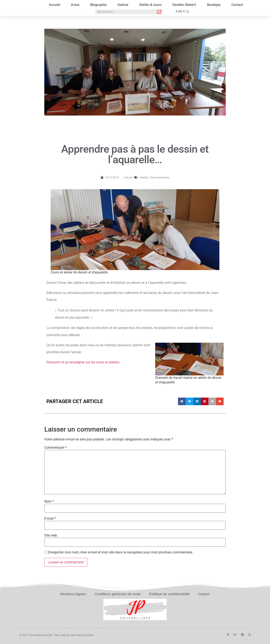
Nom (49, 501)
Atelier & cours (150, 5)
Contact (237, 5)
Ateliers (144, 177)
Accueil (55, 5)
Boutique (214, 5)
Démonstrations (160, 177)
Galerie (123, 5)
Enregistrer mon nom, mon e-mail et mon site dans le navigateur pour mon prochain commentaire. (120, 552)
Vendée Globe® (184, 5)
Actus (75, 5)
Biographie (99, 5)
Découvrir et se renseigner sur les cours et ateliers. (83, 362)
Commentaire (55, 448)
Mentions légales (73, 594)
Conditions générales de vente (118, 594)
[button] (182, 401)
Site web (51, 535)
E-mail (50, 519)
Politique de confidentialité (169, 594)
